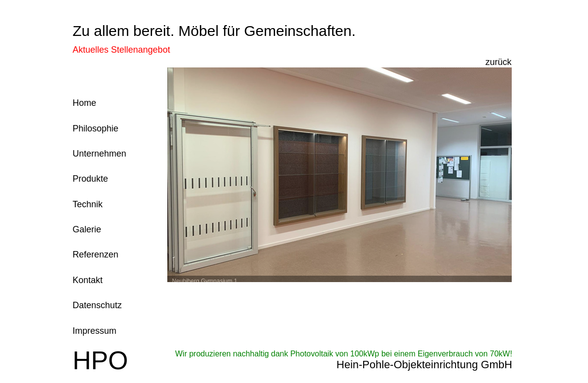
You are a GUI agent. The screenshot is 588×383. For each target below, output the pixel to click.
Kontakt (88, 280)
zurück (498, 62)
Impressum (95, 331)
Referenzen (96, 255)
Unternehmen (100, 154)
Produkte (91, 179)
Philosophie (96, 128)
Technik (88, 204)
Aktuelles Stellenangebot (122, 50)
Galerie (87, 229)
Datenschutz (97, 305)
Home (85, 103)
